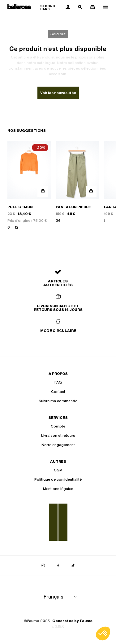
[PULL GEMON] (29, 186)
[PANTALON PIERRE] (77, 186)
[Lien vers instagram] (43, 566)
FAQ (58, 382)
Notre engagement (58, 445)
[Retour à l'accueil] (34, 8)
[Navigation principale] (104, 7)
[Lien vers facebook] (58, 566)
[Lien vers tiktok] (73, 566)
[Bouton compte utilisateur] (68, 7)
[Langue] (61, 597)
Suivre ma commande (58, 401)
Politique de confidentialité (58, 479)
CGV (58, 470)
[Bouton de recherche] (80, 7)
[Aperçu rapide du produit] (43, 191)
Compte (58, 426)
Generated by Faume (72, 621)
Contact (58, 392)
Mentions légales (58, 489)
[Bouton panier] (92, 7)
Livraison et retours (58, 436)
